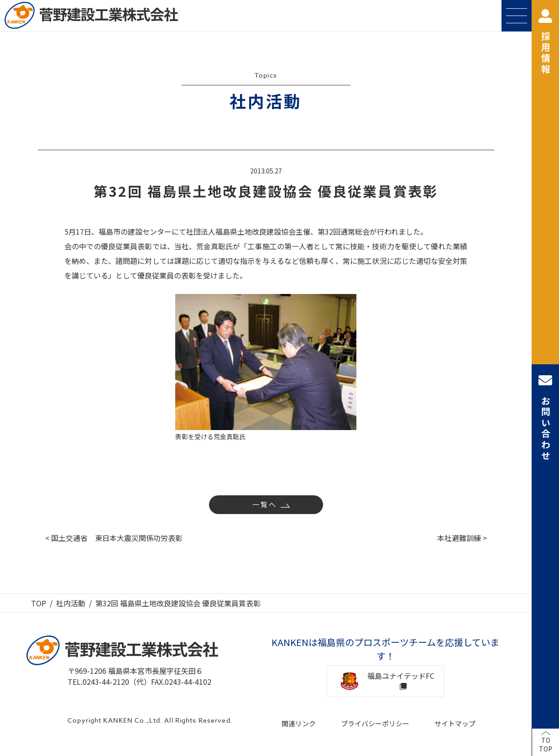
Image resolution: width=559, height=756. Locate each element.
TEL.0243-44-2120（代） (109, 682)
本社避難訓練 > (462, 538)
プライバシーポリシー (375, 723)
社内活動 (71, 603)
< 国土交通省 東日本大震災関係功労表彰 (114, 538)
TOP (39, 603)
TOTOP (546, 745)
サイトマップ (455, 723)
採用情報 (545, 42)
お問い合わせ (545, 417)
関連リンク (299, 723)
